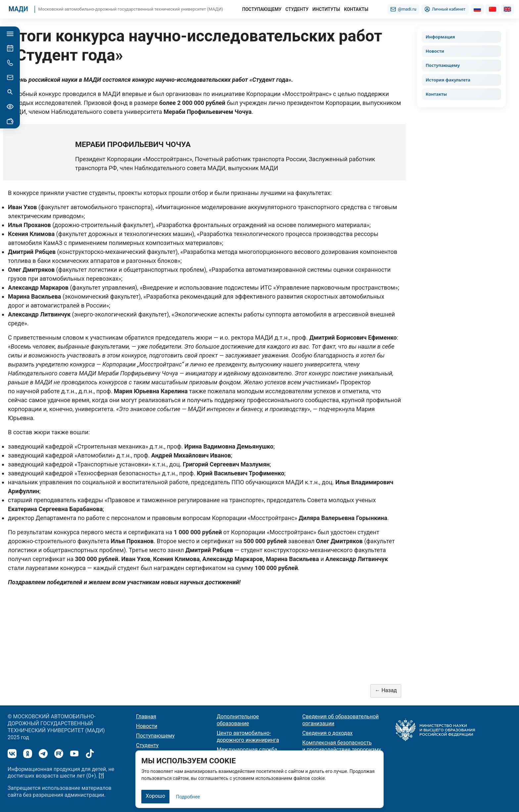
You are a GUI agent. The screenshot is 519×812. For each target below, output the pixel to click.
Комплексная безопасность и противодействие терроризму (342, 746)
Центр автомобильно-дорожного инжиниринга (248, 737)
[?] (101, 776)
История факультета (448, 80)
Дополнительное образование (238, 720)
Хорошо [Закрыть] (155, 796)
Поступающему (443, 65)
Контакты (436, 94)
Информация (440, 37)
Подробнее (188, 797)
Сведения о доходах (327, 733)
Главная (146, 716)
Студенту (147, 745)
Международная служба (247, 750)
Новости (435, 51)
